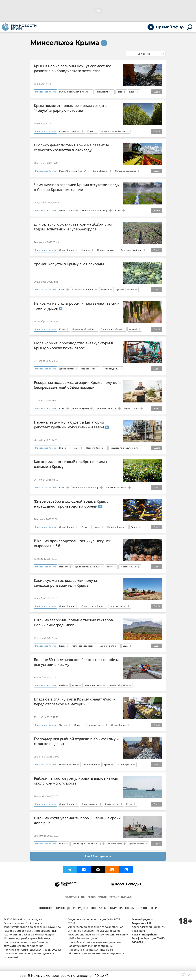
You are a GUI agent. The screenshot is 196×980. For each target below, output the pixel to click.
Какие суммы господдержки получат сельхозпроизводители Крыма (66, 583)
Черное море (88, 369)
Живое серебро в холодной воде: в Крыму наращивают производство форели (71, 504)
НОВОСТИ (46, 909)
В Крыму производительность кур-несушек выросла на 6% (72, 543)
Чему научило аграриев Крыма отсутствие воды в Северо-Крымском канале (77, 187)
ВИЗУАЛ (126, 897)
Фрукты (63, 725)
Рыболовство (103, 92)
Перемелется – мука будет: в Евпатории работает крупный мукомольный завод (71, 425)
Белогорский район (83, 329)
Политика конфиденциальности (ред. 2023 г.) (32, 950)
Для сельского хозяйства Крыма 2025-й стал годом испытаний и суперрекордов (73, 227)
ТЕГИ (154, 909)
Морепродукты (111, 369)
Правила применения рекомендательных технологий (30, 956)
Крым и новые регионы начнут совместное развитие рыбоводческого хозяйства (73, 69)
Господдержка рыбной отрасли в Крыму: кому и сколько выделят (76, 741)
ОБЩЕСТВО (88, 897)
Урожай (105, 290)
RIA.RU (142, 909)
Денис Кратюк (101, 171)
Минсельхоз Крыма (65, 43)
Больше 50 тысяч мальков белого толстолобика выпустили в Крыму (77, 662)
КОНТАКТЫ (99, 909)
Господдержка (124, 765)
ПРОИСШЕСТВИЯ (108, 897)
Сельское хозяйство (70, 131)
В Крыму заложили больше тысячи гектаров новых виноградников (73, 623)
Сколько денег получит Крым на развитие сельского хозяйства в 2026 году (71, 148)
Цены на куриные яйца (87, 567)
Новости (86, 250)
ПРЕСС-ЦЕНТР (65, 909)
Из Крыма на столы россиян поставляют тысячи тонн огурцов (77, 306)
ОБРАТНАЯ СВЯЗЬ (122, 909)
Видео (63, 448)
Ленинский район (118, 685)
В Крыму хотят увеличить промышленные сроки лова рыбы (77, 821)
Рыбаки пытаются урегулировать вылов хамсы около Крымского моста (76, 781)
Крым (132, 92)
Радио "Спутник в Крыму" (73, 171)
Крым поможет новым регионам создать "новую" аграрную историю (70, 108)
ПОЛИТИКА (72, 897)
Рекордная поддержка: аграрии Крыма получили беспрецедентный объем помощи (77, 385)
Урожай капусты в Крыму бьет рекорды (69, 264)
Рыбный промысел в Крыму (74, 92)
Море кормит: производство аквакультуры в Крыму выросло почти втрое (74, 346)
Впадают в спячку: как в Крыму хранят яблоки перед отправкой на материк (75, 702)
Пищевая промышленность (124, 448)
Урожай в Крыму (125, 290)
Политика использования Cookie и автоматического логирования (26, 944)
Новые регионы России (113, 131)
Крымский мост (90, 804)
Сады (125, 646)
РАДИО (83, 909)
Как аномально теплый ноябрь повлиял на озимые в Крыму (72, 464)
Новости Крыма (106, 250)
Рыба (119, 92)
